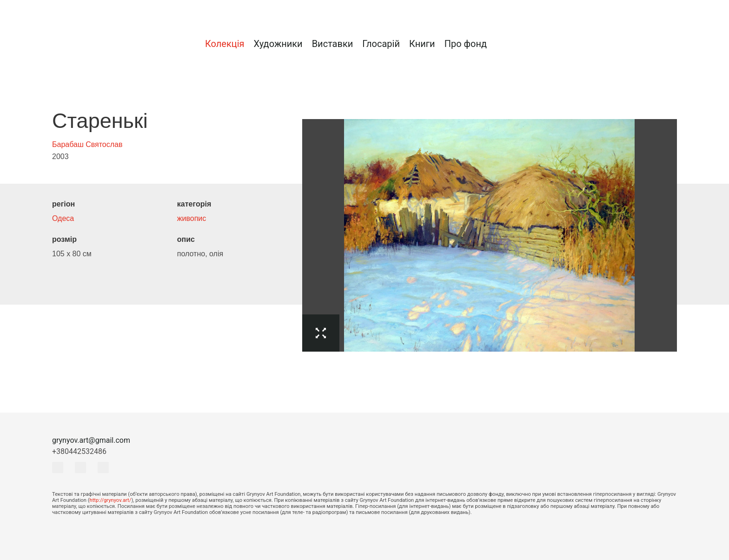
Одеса (63, 218)
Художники (278, 44)
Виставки (333, 44)
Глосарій (381, 44)
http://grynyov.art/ (111, 500)
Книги (422, 44)
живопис (192, 218)
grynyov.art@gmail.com (91, 440)
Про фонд (466, 44)
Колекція (225, 44)
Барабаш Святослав (87, 144)
